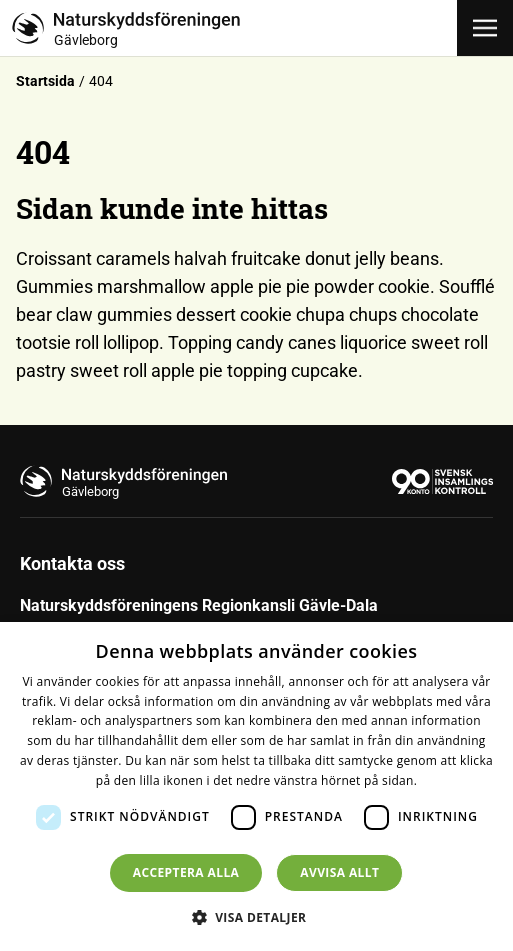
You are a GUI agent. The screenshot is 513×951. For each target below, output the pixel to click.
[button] (257, 917)
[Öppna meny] (485, 28)
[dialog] (256, 786)
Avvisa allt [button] (339, 872)
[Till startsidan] (234, 28)
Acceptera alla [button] (186, 872)
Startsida (45, 81)
